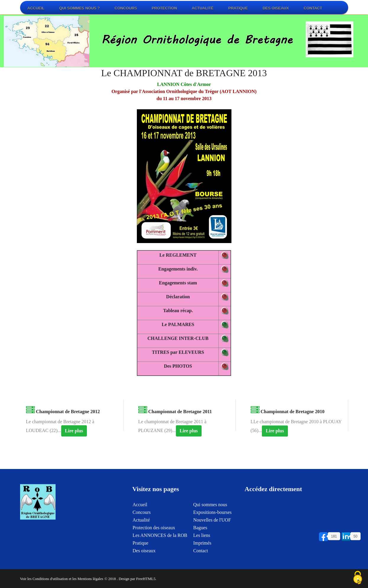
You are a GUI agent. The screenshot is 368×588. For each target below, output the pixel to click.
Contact (313, 8)
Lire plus (74, 435)
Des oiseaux (276, 8)
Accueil (36, 8)
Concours (126, 8)
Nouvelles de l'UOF (212, 531)
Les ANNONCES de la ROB (160, 546)
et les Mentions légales (86, 579)
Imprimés (202, 554)
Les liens (202, 546)
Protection (164, 8)
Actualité (203, 8)
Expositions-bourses (213, 523)
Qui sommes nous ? (79, 8)
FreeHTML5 (146, 579)
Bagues (200, 539)
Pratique (238, 8)
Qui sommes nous (210, 515)
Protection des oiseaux (154, 539)
